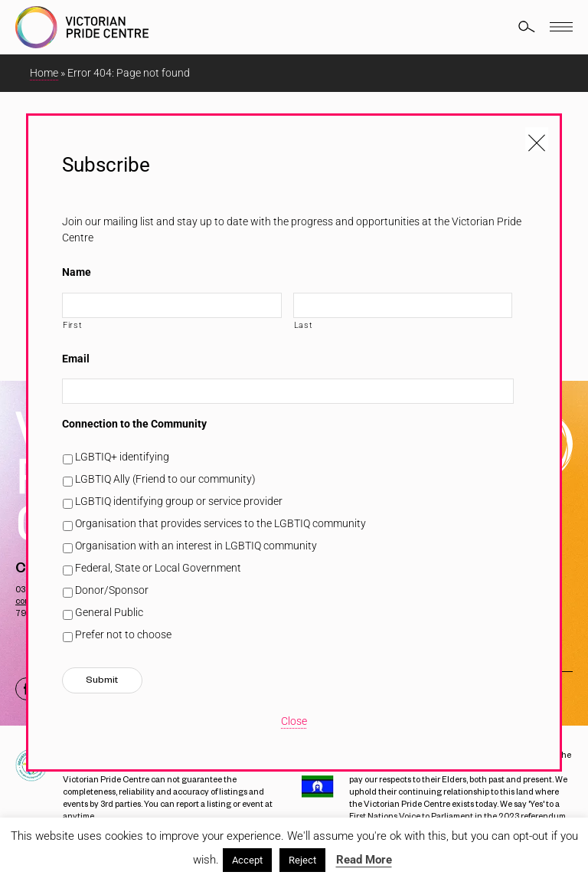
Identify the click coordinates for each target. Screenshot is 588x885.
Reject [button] (302, 860)
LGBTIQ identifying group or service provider (179, 501)
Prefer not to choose (123, 634)
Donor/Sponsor (112, 590)
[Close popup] (537, 139)
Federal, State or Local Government (158, 568)
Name (77, 272)
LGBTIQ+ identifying (122, 457)
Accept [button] (247, 860)
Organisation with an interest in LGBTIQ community (196, 546)
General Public (109, 612)
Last (304, 325)
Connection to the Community (134, 424)
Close (294, 721)
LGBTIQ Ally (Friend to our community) (165, 479)
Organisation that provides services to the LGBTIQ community (220, 523)
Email (76, 359)
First (72, 325)
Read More (364, 860)
